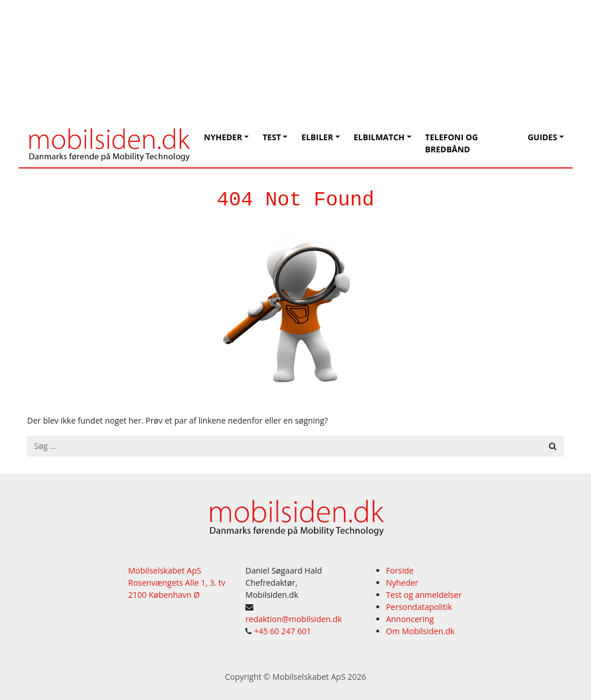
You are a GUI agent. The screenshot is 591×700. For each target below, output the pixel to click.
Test (272, 137)
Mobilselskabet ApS (309, 677)
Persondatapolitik (419, 607)
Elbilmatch (379, 137)
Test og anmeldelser (424, 595)
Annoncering (410, 619)
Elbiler (317, 137)
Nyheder (223, 137)
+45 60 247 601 (283, 631)
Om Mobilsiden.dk (420, 631)
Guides (542, 137)
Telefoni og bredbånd (452, 143)
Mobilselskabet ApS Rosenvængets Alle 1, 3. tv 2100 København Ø (177, 583)
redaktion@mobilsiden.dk (293, 619)
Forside (400, 570)
